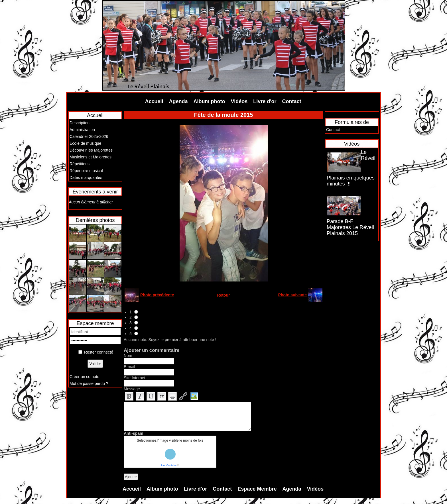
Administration (82, 130)
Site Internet (135, 378)
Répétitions (80, 164)
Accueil (154, 101)
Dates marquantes (86, 177)
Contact (292, 101)
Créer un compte (84, 377)
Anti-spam (133, 433)
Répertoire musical (86, 171)
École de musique (85, 143)
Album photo (209, 101)
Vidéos (239, 101)
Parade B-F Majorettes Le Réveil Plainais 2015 (350, 227)
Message (132, 389)
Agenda (178, 101)
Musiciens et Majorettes (91, 157)
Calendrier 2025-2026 (89, 136)
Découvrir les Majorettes (91, 150)
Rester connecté (99, 352)
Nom (128, 356)
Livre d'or (265, 101)
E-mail (129, 367)
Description (80, 123)
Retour (223, 295)
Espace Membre (257, 489)
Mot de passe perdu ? (89, 383)
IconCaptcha (169, 465)
